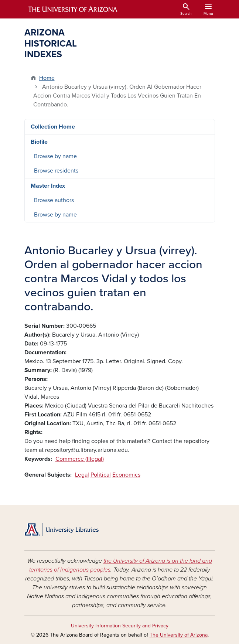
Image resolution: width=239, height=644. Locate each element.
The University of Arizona (179, 635)
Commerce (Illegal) (80, 459)
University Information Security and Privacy (120, 626)
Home (47, 78)
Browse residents (56, 171)
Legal (82, 475)
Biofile (39, 142)
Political (101, 475)
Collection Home (53, 127)
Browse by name (55, 156)
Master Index (48, 186)
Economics (126, 475)
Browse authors (54, 200)
